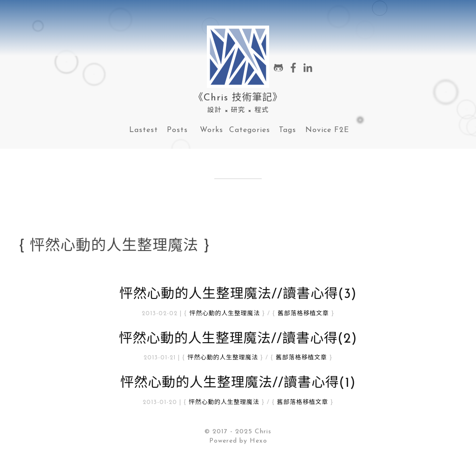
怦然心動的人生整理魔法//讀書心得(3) (238, 295)
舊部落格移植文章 (303, 314)
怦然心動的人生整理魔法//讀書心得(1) (238, 383)
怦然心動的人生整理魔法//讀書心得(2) (238, 339)
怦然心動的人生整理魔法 (225, 314)
